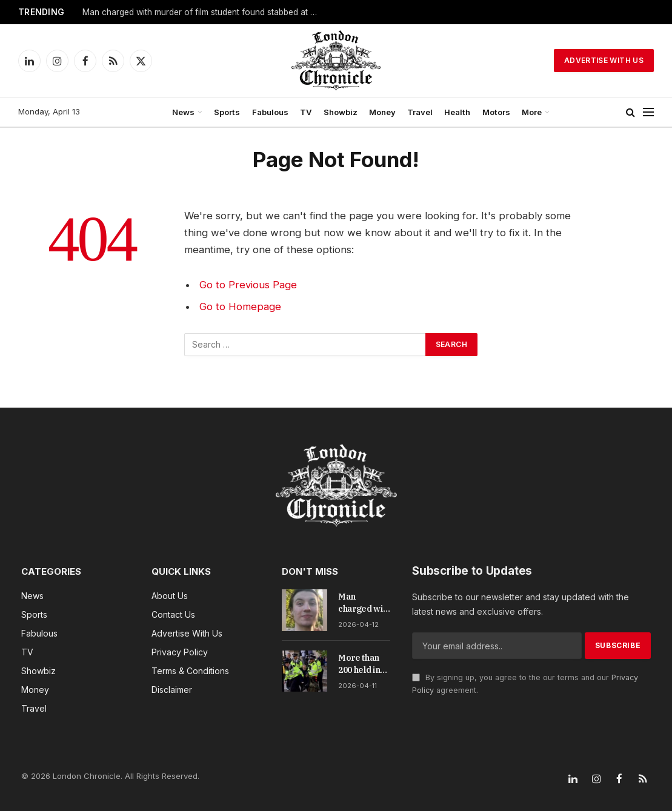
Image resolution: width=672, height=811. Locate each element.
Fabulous (270, 112)
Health (457, 112)
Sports (227, 112)
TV (306, 112)
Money (382, 112)
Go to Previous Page (248, 285)
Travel (420, 112)
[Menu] (648, 112)
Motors (496, 112)
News (183, 112)
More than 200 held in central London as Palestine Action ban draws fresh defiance (362, 664)
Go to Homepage (240, 306)
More (532, 112)
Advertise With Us (604, 60)
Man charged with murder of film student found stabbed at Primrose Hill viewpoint (204, 12)
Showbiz (341, 112)
